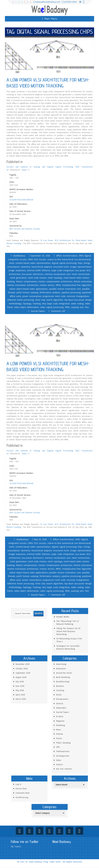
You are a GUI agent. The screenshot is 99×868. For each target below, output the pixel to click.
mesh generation (18, 278)
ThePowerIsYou (63, 751)
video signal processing (52, 307)
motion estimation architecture (23, 285)
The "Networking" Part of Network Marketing (68, 623)
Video (59, 760)
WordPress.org (22, 797)
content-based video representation (33, 263)
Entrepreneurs (62, 699)
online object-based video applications (29, 289)
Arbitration (61, 669)
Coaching (60, 690)
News (58, 730)
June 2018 (20, 686)
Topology (27, 304)
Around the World (64, 673)
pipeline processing (71, 293)
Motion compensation (27, 282)
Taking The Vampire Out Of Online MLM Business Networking (68, 631)
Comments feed (22, 793)
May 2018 (20, 690)
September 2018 (23, 673)
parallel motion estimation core (65, 289)
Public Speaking (63, 743)
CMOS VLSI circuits (37, 259)
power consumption (32, 296)
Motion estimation (83, 282)
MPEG (58, 285)
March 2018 (21, 699)
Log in (18, 784)
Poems (59, 738)
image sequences (17, 270)
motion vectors (47, 285)
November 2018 (23, 664)
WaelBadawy (19, 256)
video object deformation (27, 307)
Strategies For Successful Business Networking (68, 647)
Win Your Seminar (64, 769)
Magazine (60, 721)
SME (58, 747)
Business (60, 686)
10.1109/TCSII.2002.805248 (21, 200)
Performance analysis (50, 293)
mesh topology (55, 278)
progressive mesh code (54, 296)
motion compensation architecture (55, 282)
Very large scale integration (56, 304)
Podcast (59, 734)
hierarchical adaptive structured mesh (50, 267)
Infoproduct (61, 708)
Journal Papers (38, 311)
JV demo (60, 716)
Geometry (26, 267)
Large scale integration (63, 270)
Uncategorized (63, 756)
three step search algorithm (49, 300)
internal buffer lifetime (38, 270)
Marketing (60, 725)
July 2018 (20, 682)
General (60, 704)
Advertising (61, 664)
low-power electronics (33, 274)
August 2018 (21, 677)
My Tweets (16, 847)
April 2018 (20, 695)
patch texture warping (27, 293)
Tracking (37, 304)
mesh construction (81, 274)
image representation (81, 267)
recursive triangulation (78, 296)
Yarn (87, 307)
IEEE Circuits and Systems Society (25, 229)
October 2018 (22, 669)
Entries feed (21, 789)
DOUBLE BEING (63, 617)
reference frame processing (21, 300)
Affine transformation (67, 256)
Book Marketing (63, 677)
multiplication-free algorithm (77, 285)
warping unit (77, 307)
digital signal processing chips (67, 263)
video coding (77, 304)
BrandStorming (63, 682)
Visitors (59, 765)
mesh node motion (37, 278)
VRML (67, 307)
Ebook (59, 695)
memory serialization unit (58, 274)
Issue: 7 (25, 170)
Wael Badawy (61, 842)
